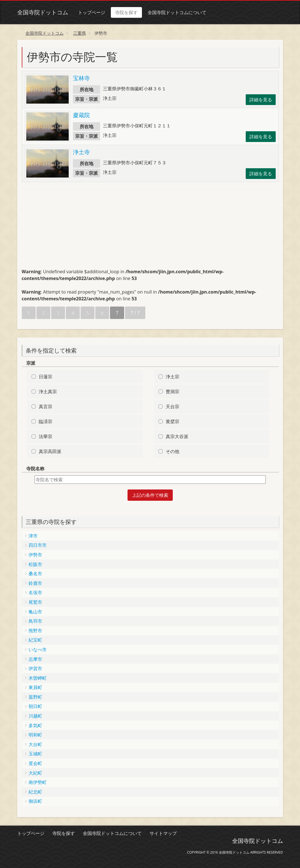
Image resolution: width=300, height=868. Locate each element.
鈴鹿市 (35, 583)
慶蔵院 (81, 115)
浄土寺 (81, 152)
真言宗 (46, 406)
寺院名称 (35, 469)
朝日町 (35, 706)
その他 (172, 451)
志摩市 (35, 659)
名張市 (35, 592)
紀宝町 (35, 640)
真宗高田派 (50, 451)
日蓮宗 (46, 377)
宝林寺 (81, 78)
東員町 (35, 687)
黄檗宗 (172, 421)
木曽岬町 (38, 678)
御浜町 (35, 801)
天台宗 (172, 406)
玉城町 (35, 754)
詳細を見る (261, 100)
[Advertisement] (64, 231)
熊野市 (35, 631)
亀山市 (35, 612)
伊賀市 (35, 668)
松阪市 (35, 564)
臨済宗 (46, 421)
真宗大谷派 (177, 436)
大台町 (35, 744)
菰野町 (35, 697)
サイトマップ (163, 833)
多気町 (35, 725)
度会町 (35, 763)
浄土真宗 (48, 392)
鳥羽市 (35, 621)
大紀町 (35, 773)
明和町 (35, 735)
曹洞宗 (172, 392)
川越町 (35, 716)
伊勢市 (35, 555)
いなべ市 (38, 650)
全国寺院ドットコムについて (177, 12)
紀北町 (35, 792)
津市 (33, 536)
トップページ (92, 12)
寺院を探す (126, 12)
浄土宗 (172, 377)
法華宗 (46, 436)
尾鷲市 (35, 602)
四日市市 (38, 545)
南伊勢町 (38, 782)
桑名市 (35, 574)
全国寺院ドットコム (43, 12)
